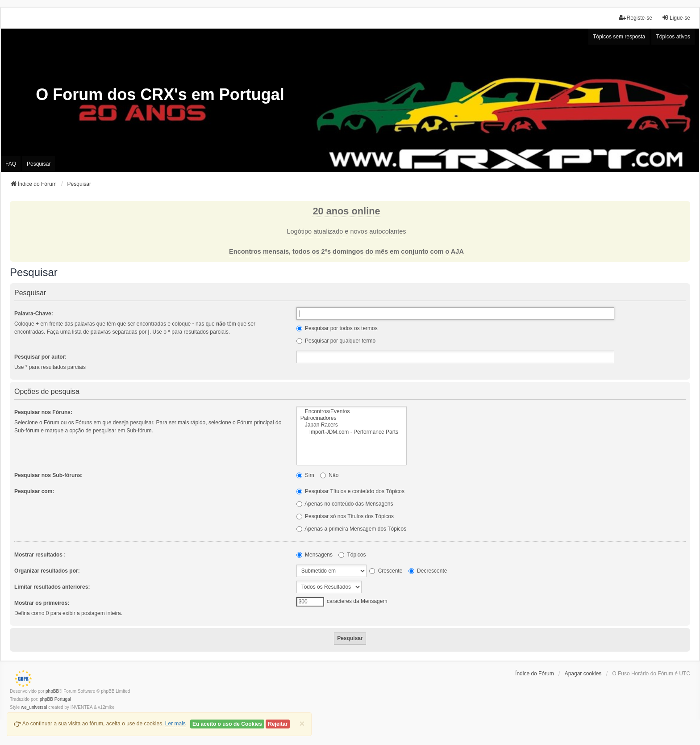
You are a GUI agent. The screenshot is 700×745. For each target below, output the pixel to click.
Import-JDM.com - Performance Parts (352, 432)
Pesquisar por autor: (40, 357)
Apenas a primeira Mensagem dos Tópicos (352, 529)
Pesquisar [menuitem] (39, 164)
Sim (305, 475)
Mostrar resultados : (40, 555)
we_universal (34, 707)
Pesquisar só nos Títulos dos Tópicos (345, 516)
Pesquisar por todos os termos (337, 328)
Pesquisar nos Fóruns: (43, 412)
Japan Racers (352, 425)
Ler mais (175, 724)
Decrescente (428, 571)
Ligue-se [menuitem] (676, 18)
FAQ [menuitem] (11, 164)
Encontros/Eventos (352, 412)
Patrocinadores (352, 418)
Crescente (386, 571)
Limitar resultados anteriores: (52, 587)
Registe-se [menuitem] (635, 18)
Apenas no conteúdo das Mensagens (345, 504)
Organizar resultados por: (47, 571)
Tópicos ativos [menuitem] (673, 37)
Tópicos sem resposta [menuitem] (619, 37)
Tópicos (352, 555)
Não (329, 475)
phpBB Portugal (55, 699)
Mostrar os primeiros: (42, 603)
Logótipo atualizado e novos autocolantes (346, 231)
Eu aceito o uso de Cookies (227, 724)
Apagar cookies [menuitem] (583, 674)
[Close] (302, 723)
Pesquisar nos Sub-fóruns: (48, 475)
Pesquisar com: (34, 491)
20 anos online (346, 211)
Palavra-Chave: (34, 314)
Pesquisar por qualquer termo (336, 341)
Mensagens (315, 555)
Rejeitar (278, 724)
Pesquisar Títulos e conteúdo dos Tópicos (350, 491)
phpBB (52, 691)
